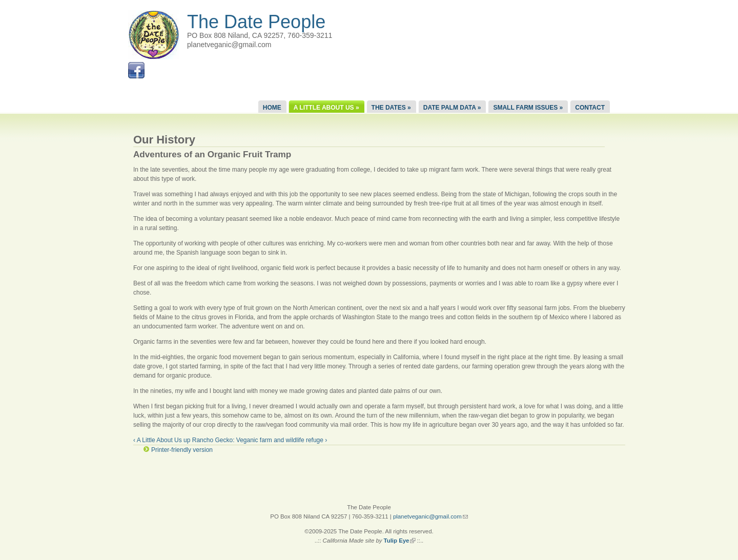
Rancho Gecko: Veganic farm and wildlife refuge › (260, 440)
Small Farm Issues (528, 108)
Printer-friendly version (182, 450)
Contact (590, 108)
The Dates (391, 108)
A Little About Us (326, 108)
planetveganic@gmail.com (430, 516)
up (187, 440)
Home (272, 108)
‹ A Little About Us (158, 440)
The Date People (256, 22)
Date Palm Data (452, 108)
